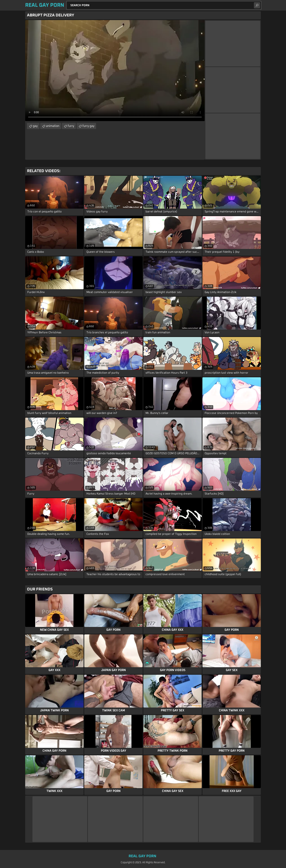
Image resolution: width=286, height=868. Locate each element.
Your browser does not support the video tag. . (115, 71)
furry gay (88, 126)
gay (35, 126)
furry (71, 126)
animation (53, 126)
